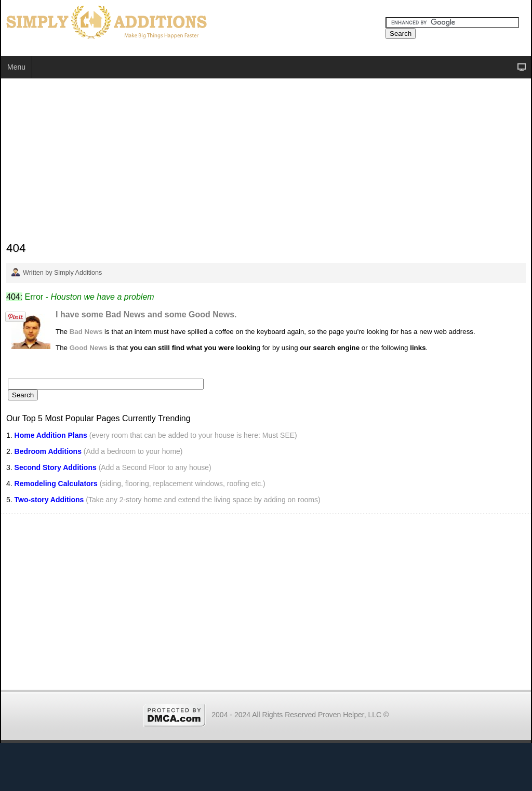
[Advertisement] (266, 162)
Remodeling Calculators (56, 484)
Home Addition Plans (51, 435)
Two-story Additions (50, 500)
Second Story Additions (56, 467)
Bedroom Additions (48, 451)
